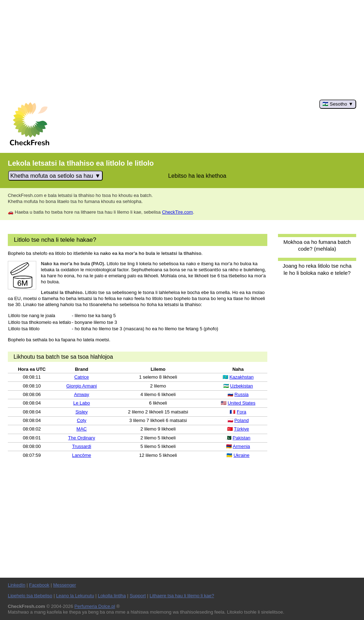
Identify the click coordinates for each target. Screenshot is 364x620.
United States (241, 403)
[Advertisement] (182, 50)
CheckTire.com (178, 212)
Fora (242, 412)
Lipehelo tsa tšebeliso (30, 596)
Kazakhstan (241, 377)
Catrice (82, 377)
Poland (241, 420)
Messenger (64, 585)
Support (138, 596)
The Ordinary (82, 438)
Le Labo (82, 403)
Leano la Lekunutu (75, 596)
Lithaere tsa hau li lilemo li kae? (182, 596)
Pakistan (241, 438)
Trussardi (82, 446)
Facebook (39, 585)
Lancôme (82, 455)
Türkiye (242, 429)
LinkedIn (17, 585)
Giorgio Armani (82, 386)
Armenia (241, 446)
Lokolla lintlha (112, 596)
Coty (82, 420)
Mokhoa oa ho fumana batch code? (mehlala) (317, 245)
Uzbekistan (241, 386)
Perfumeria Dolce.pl (95, 606)
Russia (242, 394)
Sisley (82, 412)
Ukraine (242, 455)
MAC (82, 429)
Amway (82, 394)
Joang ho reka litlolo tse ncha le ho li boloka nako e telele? (317, 269)
